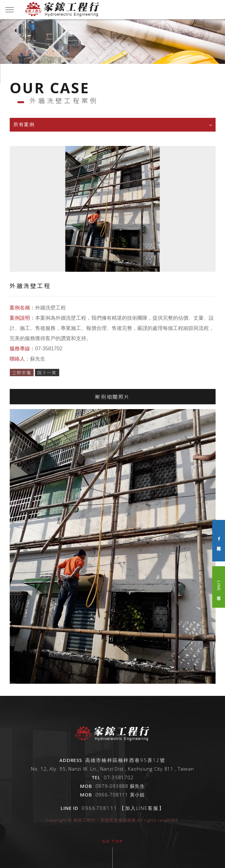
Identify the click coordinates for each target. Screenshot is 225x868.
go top (113, 841)
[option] (112, 51)
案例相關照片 (112, 399)
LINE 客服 (219, 587)
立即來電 (22, 374)
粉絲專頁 (219, 541)
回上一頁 (47, 374)
